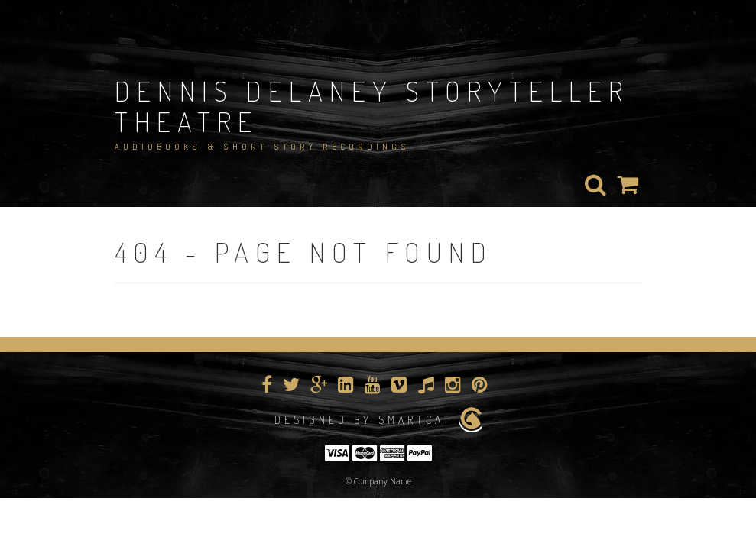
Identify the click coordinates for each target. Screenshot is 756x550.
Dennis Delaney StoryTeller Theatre (372, 106)
